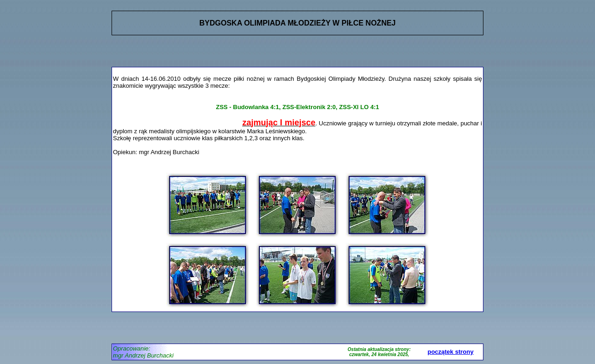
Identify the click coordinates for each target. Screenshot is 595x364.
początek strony (451, 352)
